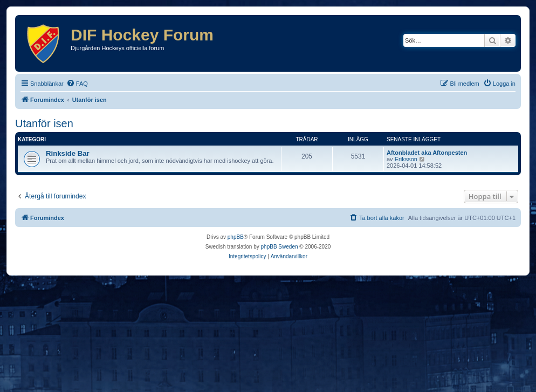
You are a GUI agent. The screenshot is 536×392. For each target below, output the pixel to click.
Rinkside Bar (68, 153)
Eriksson (406, 159)
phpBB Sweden (280, 247)
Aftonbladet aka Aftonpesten (427, 153)
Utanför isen (44, 123)
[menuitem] (77, 84)
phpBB (236, 237)
